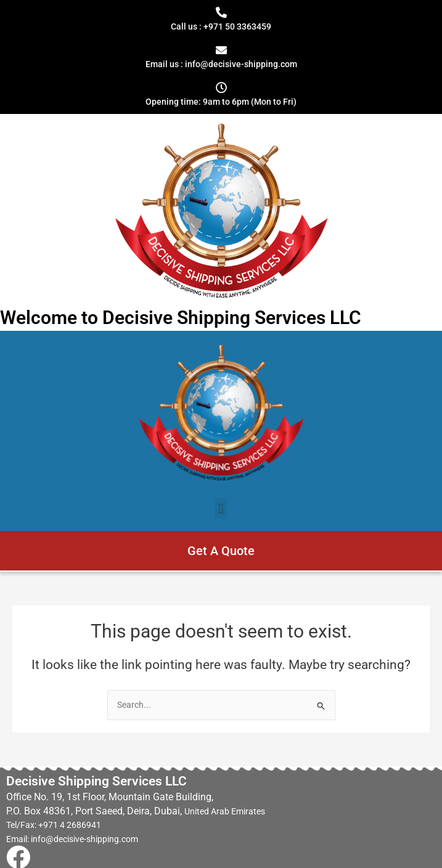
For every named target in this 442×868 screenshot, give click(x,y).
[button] (221, 509)
